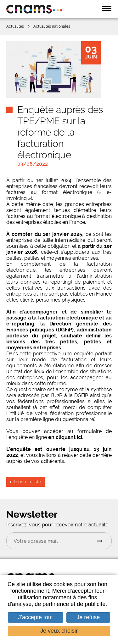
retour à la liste (25, 482)
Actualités (15, 26)
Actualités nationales (52, 26)
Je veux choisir (59, 631)
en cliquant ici (65, 437)
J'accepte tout (36, 617)
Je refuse (88, 617)
